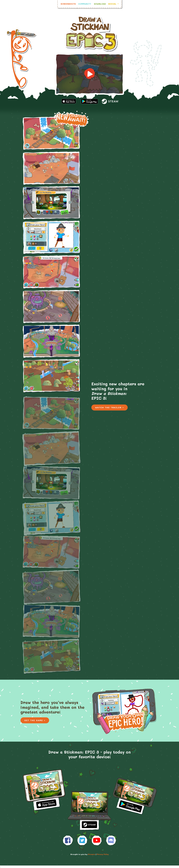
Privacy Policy (103, 854)
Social (113, 4)
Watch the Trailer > (110, 407)
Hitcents (91, 854)
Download (100, 4)
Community (85, 4)
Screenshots (68, 4)
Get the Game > (35, 720)
